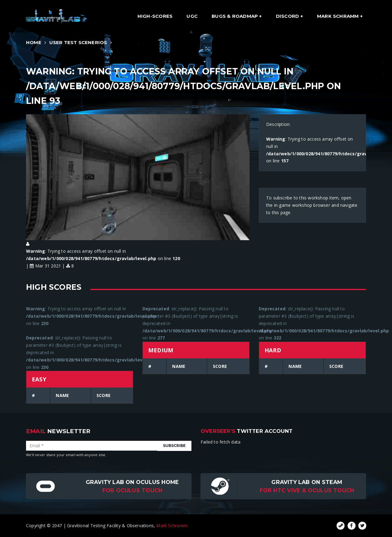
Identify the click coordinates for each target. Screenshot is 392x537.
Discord (288, 16)
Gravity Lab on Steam (307, 482)
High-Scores (155, 16)
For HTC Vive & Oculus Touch (307, 490)
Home (34, 42)
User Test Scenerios (78, 42)
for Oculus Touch (132, 490)
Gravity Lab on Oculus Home (132, 482)
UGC (192, 16)
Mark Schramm (339, 16)
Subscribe (174, 446)
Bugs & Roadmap (235, 16)
